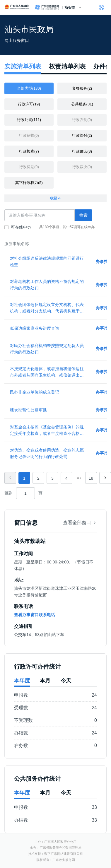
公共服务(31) (82, 104)
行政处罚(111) (29, 120)
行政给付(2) (82, 135)
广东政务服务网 (47, 7)
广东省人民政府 (17, 7)
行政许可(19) (29, 104)
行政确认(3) (82, 151)
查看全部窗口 (80, 523)
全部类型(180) (29, 88)
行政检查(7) (29, 151)
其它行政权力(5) (29, 183)
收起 (56, 198)
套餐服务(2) (82, 88)
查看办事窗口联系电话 (35, 615)
